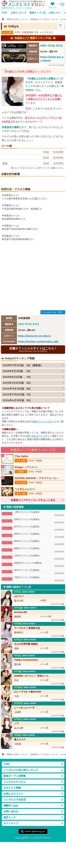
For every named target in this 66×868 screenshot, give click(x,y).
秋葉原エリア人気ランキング (44, 19)
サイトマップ (11, 849)
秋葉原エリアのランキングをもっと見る (33, 526)
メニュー (62, 4)
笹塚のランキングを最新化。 (39, 547)
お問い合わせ (11, 837)
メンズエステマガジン (23, 3)
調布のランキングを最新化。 (39, 569)
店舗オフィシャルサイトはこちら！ (33, 375)
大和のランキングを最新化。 (39, 583)
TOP (4, 13)
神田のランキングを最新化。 (39, 562)
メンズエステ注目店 (15, 826)
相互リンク (10, 843)
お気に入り (53, 7)
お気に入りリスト (13, 820)
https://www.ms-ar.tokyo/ (34, 362)
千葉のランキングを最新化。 (39, 605)
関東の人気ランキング (17, 19)
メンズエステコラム (15, 808)
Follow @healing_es (35, 857)
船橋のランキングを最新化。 (39, 576)
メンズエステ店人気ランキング (21, 796)
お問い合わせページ (35, 462)
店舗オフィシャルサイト (44, 447)
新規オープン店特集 (15, 802)
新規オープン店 (38, 13)
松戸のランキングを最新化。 (39, 554)
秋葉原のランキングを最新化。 (39, 591)
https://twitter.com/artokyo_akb (38, 367)
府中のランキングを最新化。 (39, 598)
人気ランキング (18, 13)
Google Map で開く (53, 338)
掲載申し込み (11, 832)
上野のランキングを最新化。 (39, 540)
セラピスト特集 (12, 814)
